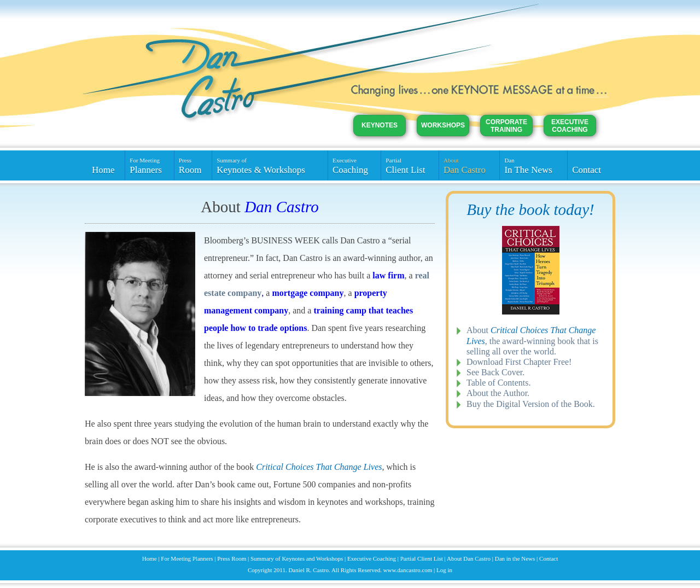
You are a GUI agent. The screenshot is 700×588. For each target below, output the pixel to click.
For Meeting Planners (187, 558)
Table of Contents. (499, 383)
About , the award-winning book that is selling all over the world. (532, 340)
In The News (533, 165)
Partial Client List (422, 558)
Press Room (232, 558)
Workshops (443, 125)
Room (193, 165)
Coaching (354, 165)
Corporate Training (506, 126)
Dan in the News (515, 558)
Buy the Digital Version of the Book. (531, 404)
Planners (150, 165)
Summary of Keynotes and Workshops (297, 558)
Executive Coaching (570, 126)
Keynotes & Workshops (270, 165)
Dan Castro (469, 165)
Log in (444, 570)
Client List (410, 165)
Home (103, 170)
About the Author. (498, 393)
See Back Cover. (495, 372)
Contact (587, 170)
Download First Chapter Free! (519, 362)
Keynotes (380, 125)
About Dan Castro (469, 558)
